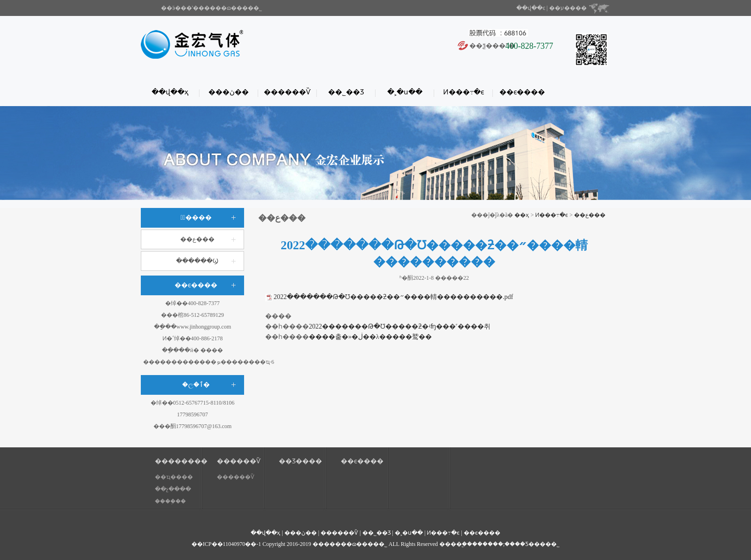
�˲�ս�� (405, 92)
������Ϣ (197, 261)
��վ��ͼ (531, 8)
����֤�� (170, 501)
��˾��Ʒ (346, 92)
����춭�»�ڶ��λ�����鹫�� (370, 337)
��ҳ (522, 215)
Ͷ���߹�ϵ (464, 92)
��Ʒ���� (300, 461)
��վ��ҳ (170, 92)
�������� (179, 461)
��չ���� (173, 489)
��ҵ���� (174, 477)
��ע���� (568, 8)
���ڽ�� (229, 92)
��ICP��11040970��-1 (226, 544)
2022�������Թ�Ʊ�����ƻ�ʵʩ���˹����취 (400, 326)
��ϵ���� (522, 92)
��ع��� (197, 239)
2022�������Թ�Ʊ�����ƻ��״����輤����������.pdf (393, 297)
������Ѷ (287, 92)
